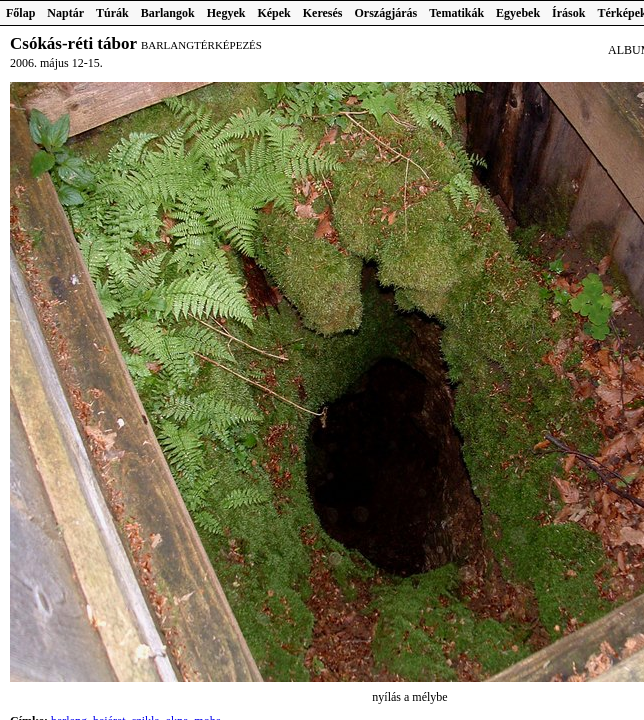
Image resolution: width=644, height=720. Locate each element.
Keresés (323, 13)
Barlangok (168, 13)
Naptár (65, 13)
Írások (568, 13)
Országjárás (386, 13)
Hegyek (226, 13)
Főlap (20, 13)
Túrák (112, 13)
